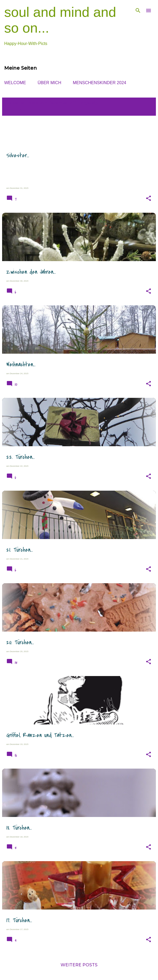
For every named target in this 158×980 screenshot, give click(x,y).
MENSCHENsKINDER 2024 (99, 83)
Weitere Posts (79, 965)
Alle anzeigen (24, 110)
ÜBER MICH (50, 83)
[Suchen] (138, 11)
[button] (149, 199)
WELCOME (15, 83)
